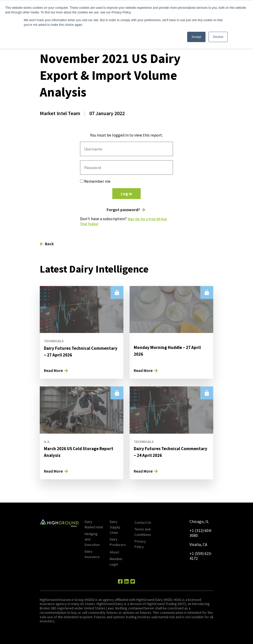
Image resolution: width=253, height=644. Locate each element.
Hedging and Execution (92, 539)
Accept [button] (196, 37)
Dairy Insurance (92, 554)
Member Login (116, 562)
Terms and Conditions (143, 532)
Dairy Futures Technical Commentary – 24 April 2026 (166, 452)
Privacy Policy (140, 544)
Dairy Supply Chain (115, 527)
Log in (126, 194)
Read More (53, 370)
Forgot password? (123, 210)
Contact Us (143, 522)
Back (49, 244)
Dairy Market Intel (94, 524)
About (114, 552)
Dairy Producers (118, 542)
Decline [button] (218, 37)
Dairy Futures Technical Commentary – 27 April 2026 (76, 351)
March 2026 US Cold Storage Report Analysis (76, 452)
